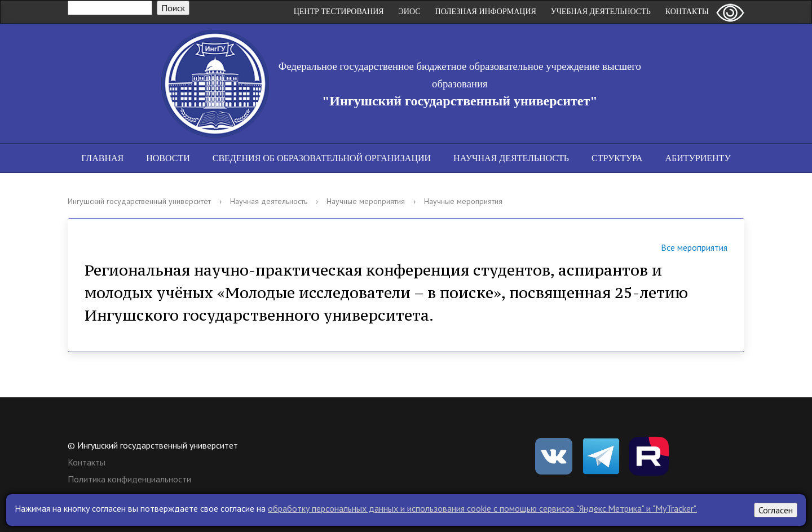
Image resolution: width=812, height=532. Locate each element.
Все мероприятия (680, 249)
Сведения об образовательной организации (322, 158)
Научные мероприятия (366, 201)
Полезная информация (486, 12)
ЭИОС (410, 12)
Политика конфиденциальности (129, 479)
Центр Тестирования (339, 12)
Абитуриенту (698, 158)
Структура (617, 158)
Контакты (687, 12)
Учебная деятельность (601, 12)
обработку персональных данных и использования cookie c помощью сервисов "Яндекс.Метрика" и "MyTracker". (482, 508)
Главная (102, 158)
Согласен (776, 510)
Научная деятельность (511, 158)
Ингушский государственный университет (139, 201)
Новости (168, 158)
